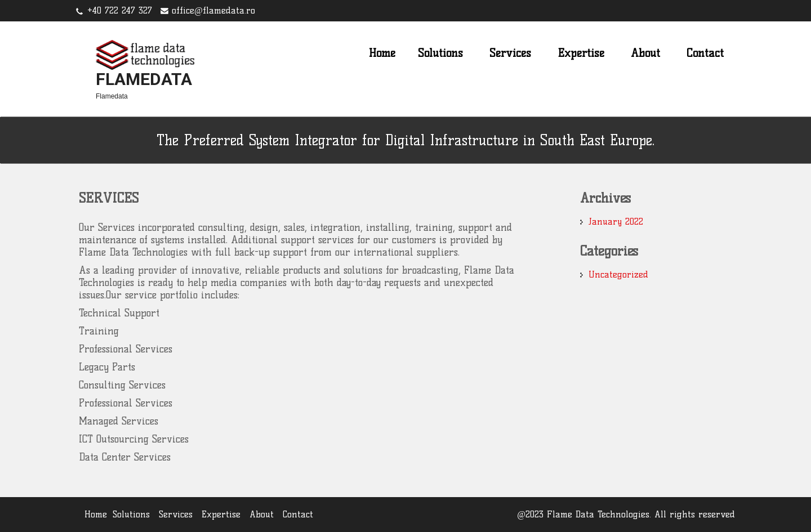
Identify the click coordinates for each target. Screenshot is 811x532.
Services (510, 53)
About (645, 53)
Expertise (581, 53)
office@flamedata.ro (213, 10)
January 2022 (616, 222)
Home (382, 53)
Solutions (440, 53)
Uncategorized (618, 274)
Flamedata (144, 79)
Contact (705, 53)
